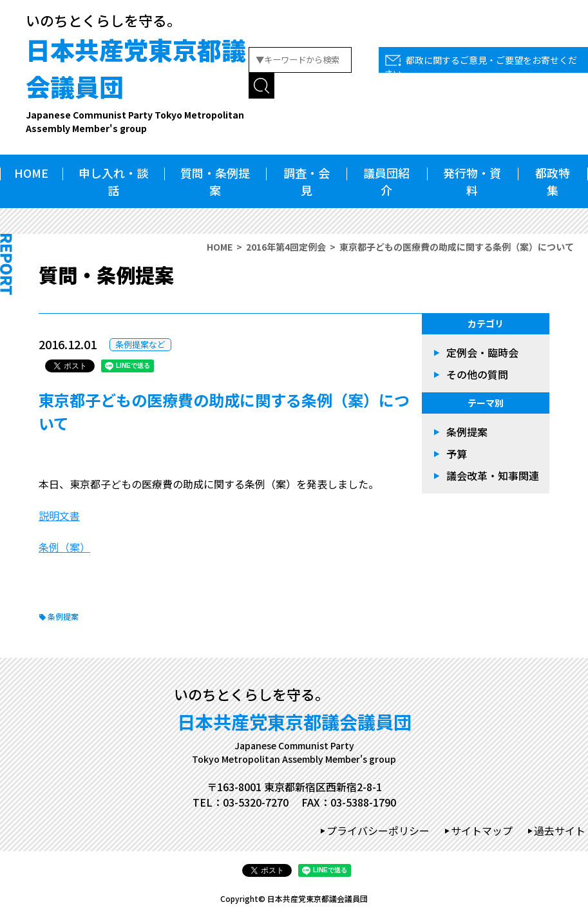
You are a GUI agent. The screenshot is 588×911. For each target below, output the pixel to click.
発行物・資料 (472, 181)
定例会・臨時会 (482, 352)
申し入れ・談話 (113, 181)
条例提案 (63, 616)
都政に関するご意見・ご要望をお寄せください (480, 67)
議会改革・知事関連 (493, 475)
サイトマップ (482, 830)
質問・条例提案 (215, 181)
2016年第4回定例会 (286, 247)
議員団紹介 (386, 181)
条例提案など (140, 344)
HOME (31, 173)
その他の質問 (477, 374)
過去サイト (560, 830)
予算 (457, 454)
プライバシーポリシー (378, 830)
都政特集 (553, 181)
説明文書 (59, 515)
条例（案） (64, 547)
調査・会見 (307, 181)
